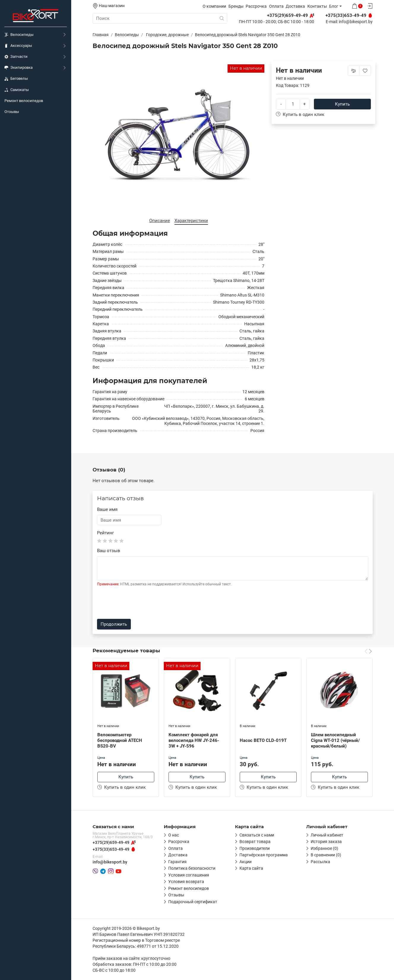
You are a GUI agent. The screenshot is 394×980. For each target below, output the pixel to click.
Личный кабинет (327, 835)
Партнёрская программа (264, 855)
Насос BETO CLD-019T (263, 740)
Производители (255, 848)
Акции (246, 862)
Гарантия (177, 862)
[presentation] (142, 603)
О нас (174, 835)
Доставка (295, 6)
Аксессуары (18, 46)
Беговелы (16, 79)
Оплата (276, 6)
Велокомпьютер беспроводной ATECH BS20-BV (120, 740)
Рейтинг (105, 533)
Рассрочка (256, 6)
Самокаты (17, 90)
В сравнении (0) (326, 855)
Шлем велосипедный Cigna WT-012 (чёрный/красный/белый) (335, 740)
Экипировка (19, 68)
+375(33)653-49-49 (111, 849)
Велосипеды (19, 35)
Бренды (236, 6)
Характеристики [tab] (191, 221)
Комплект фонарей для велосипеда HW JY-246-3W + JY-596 (194, 740)
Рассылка (320, 862)
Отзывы (12, 112)
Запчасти (16, 57)
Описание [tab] (160, 221)
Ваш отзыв (109, 551)
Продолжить (114, 624)
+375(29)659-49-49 (111, 842)
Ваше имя (107, 509)
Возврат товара (255, 842)
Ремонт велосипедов (24, 101)
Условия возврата (186, 882)
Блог (334, 6)
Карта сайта (251, 868)
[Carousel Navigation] (368, 651)
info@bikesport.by (356, 22)
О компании (214, 6)
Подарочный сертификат (193, 902)
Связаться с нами (257, 835)
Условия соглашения (189, 875)
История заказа (326, 842)
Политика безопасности (192, 868)
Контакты (317, 6)
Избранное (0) (324, 848)
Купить (342, 104)
